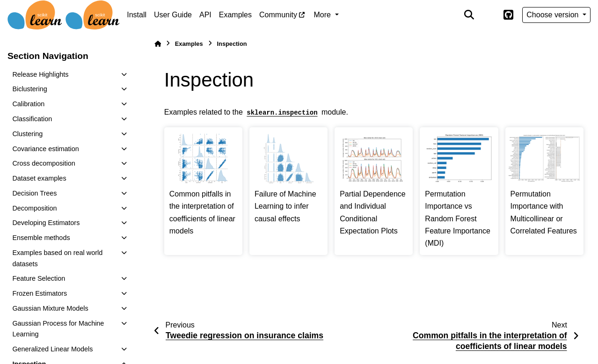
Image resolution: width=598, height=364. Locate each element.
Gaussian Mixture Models (50, 308)
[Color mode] (489, 15)
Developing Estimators (46, 223)
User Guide (173, 15)
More (324, 15)
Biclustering (29, 89)
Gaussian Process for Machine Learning (58, 329)
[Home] (158, 44)
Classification (32, 119)
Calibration (28, 104)
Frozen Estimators (40, 293)
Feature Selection (39, 278)
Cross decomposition (44, 163)
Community (278, 15)
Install (137, 15)
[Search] (469, 15)
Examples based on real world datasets (57, 258)
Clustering (27, 134)
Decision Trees (34, 193)
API (205, 15)
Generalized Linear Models (52, 349)
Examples (235, 15)
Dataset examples (39, 178)
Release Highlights (40, 74)
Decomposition (34, 208)
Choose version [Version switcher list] (554, 15)
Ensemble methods (41, 238)
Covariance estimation (45, 149)
